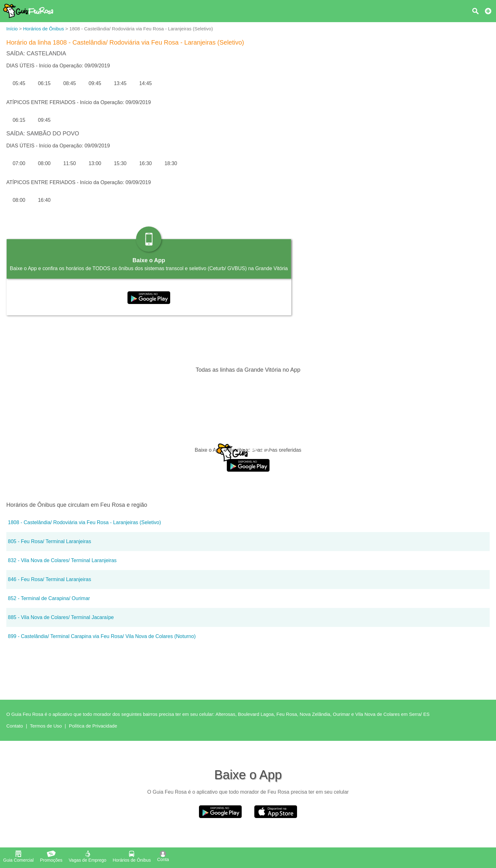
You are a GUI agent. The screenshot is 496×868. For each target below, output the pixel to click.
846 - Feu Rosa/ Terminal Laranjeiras (50, 579)
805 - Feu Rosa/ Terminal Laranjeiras (50, 541)
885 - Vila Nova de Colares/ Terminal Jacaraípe (61, 617)
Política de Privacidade (93, 726)
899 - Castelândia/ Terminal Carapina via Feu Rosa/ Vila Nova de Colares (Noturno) (102, 636)
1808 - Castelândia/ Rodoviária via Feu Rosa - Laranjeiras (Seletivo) (84, 522)
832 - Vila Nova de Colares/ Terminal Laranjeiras (62, 560)
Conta (163, 856)
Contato (15, 726)
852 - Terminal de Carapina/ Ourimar (49, 598)
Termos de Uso (46, 726)
